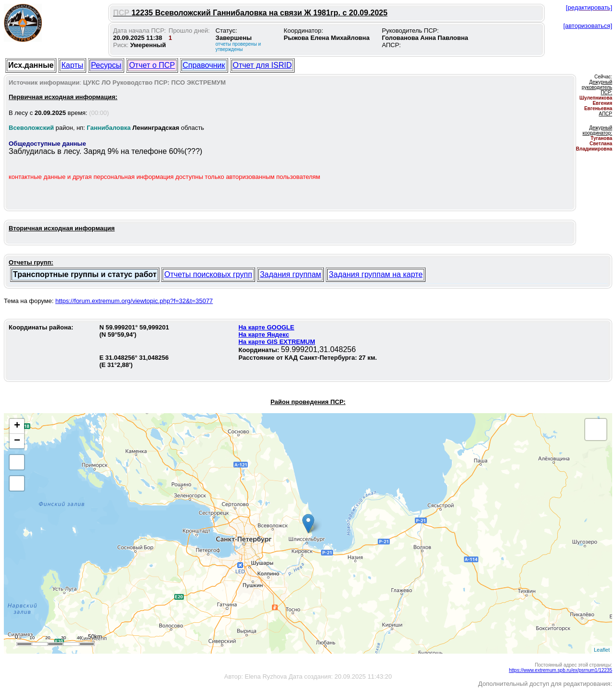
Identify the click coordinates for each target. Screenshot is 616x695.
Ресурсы (106, 65)
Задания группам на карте (376, 274)
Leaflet (602, 650)
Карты (72, 65)
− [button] (17, 441)
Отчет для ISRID (263, 65)
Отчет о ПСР (152, 65)
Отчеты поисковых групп (208, 274)
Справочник (204, 65)
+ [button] (17, 426)
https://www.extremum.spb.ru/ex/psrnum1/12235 (560, 670)
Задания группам (290, 274)
